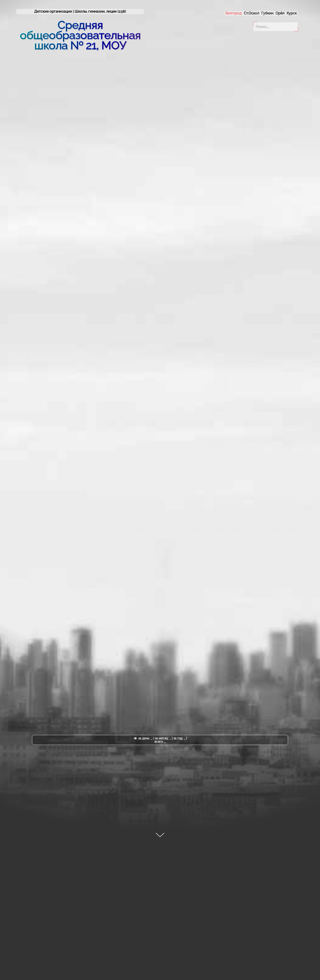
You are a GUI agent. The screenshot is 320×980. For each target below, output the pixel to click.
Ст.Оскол (251, 13)
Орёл (280, 13)
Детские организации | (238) (80, 12)
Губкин (267, 13)
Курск (292, 13)
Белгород (233, 13)
